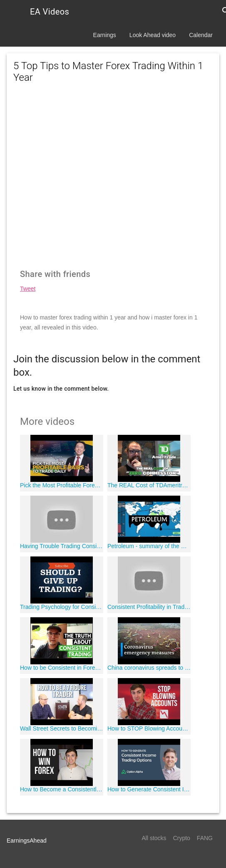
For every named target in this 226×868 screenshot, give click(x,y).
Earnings (105, 35)
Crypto (182, 838)
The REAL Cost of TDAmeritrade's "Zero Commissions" (149, 485)
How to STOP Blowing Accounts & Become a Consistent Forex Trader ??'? (149, 728)
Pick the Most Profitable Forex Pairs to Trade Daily (62, 485)
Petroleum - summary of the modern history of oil (149, 546)
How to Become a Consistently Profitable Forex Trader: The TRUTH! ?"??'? (62, 789)
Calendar (201, 35)
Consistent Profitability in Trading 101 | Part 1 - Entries (149, 607)
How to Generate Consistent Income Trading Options (149, 789)
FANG (205, 838)
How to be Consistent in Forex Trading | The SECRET (62, 668)
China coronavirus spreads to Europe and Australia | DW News (149, 668)
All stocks (154, 838)
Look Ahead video (153, 35)
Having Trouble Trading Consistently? (62, 546)
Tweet (28, 289)
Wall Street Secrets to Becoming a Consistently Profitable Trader (62, 728)
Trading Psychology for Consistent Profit (62, 607)
